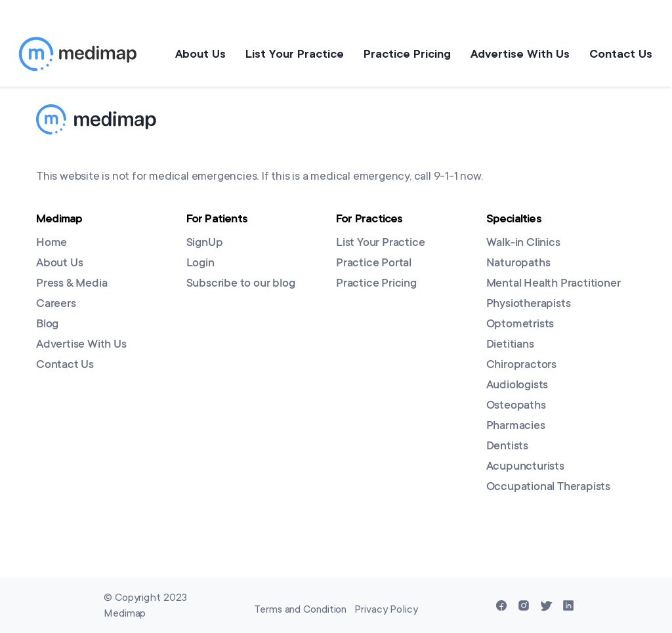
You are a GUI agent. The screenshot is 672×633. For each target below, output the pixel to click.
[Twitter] (546, 605)
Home (52, 243)
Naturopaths (518, 264)
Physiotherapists (529, 304)
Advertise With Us (520, 54)
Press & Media (72, 284)
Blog (47, 325)
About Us (200, 54)
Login (200, 264)
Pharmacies (516, 426)
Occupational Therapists (548, 487)
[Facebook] (501, 605)
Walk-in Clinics (523, 243)
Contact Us (621, 54)
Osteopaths (516, 406)
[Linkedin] (568, 605)
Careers (56, 304)
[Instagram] (524, 605)
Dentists (507, 447)
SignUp (205, 243)
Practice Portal (374, 264)
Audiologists (517, 386)
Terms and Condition (300, 609)
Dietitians (510, 345)
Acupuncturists (525, 467)
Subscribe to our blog (241, 284)
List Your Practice (295, 54)
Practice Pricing (407, 54)
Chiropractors (521, 365)
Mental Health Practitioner (554, 284)
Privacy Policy (386, 609)
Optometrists (520, 325)
